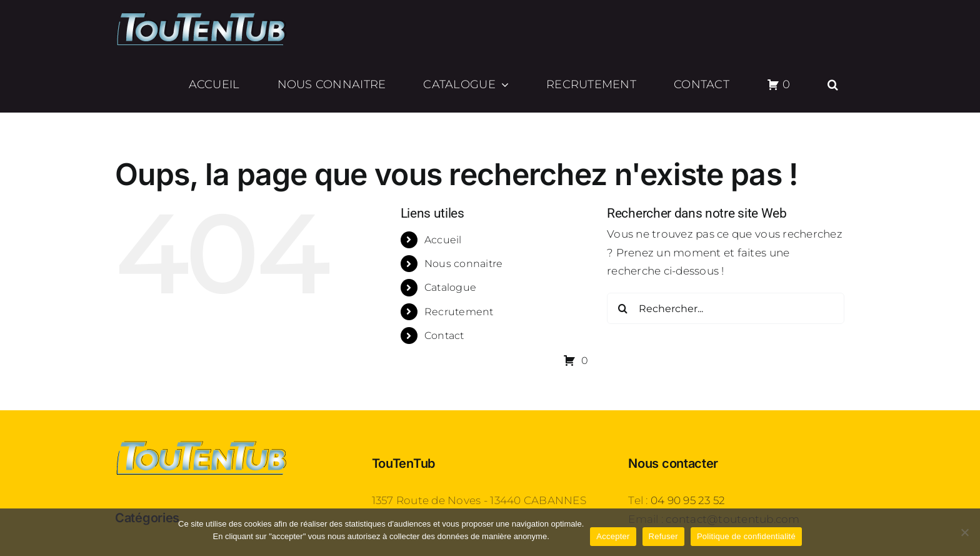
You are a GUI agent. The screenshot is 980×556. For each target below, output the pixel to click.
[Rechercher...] (726, 308)
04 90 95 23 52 (688, 500)
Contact (444, 336)
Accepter (613, 536)
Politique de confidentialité (746, 536)
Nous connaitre (464, 264)
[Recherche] (622, 308)
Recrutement (459, 312)
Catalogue (450, 287)
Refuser (663, 536)
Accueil (443, 240)
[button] (833, 84)
